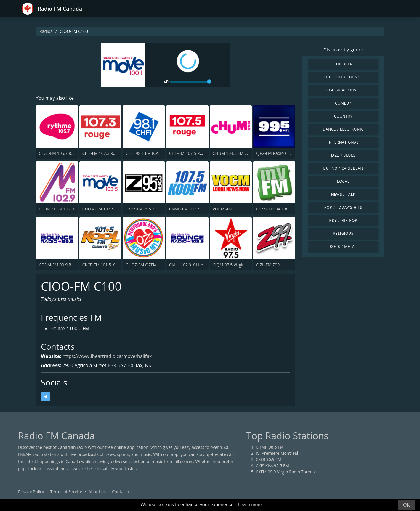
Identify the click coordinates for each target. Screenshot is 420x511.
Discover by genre (343, 49)
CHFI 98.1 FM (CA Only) (148, 153)
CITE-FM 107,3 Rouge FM (106, 153)
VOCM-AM (223, 209)
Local (343, 181)
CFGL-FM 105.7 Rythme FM (65, 153)
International (343, 142)
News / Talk (343, 194)
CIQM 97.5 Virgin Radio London (243, 265)
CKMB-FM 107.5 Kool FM (193, 209)
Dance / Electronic (343, 129)
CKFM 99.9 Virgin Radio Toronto (286, 472)
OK (407, 505)
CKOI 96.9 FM (268, 459)
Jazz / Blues (343, 155)
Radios (46, 31)
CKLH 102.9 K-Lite (186, 265)
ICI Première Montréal (277, 453)
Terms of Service (66, 492)
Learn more (250, 505)
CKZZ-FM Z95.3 (140, 209)
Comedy (343, 103)
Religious (343, 233)
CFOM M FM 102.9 (56, 209)
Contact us (122, 492)
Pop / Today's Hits (343, 207)
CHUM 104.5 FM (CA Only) (238, 153)
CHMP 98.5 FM (270, 447)
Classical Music (343, 90)
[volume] (191, 82)
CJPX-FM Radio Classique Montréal (289, 153)
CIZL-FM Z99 (268, 265)
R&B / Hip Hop (343, 220)
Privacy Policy (31, 492)
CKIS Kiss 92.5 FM (272, 466)
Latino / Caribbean (343, 168)
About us (97, 492)
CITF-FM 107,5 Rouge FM (193, 153)
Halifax (58, 329)
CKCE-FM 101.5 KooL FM (106, 265)
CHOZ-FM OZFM (141, 265)
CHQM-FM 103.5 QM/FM (106, 209)
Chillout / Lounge (343, 77)
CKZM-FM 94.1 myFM (276, 209)
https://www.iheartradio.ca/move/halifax (107, 356)
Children (343, 64)
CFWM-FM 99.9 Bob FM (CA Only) (70, 265)
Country (343, 116)
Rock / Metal (343, 246)
